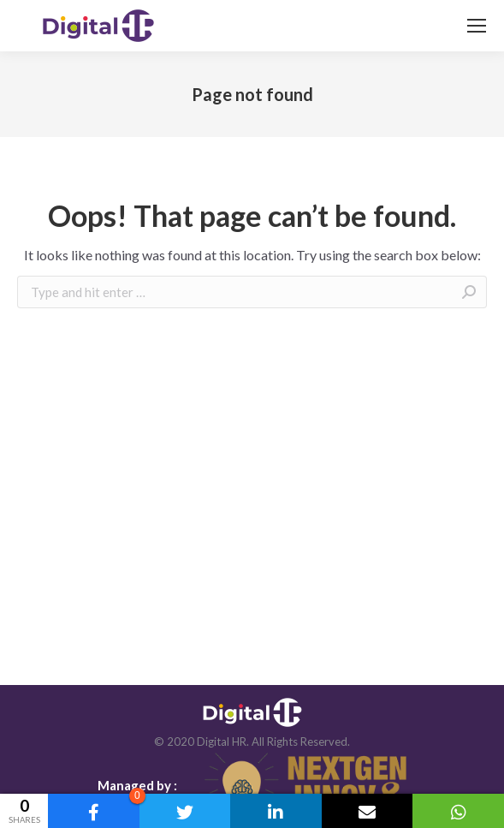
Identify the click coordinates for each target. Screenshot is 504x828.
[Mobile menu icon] (477, 26)
